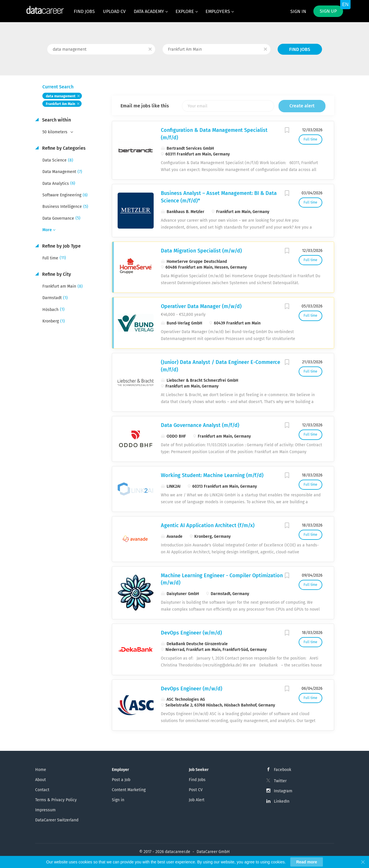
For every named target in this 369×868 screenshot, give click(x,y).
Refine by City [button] (56, 274)
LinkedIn (282, 801)
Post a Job (121, 780)
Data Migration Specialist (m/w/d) (201, 251)
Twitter (280, 781)
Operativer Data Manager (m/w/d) (201, 306)
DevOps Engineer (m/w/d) (192, 689)
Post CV (196, 790)
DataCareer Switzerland (57, 820)
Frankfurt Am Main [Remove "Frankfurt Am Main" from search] (61, 104)
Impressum (45, 810)
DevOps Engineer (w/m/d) (191, 633)
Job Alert (197, 800)
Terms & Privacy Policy (56, 800)
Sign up (328, 11)
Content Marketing (129, 790)
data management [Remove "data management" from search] (61, 96)
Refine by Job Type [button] (61, 246)
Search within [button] (56, 120)
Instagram (283, 791)
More (47, 230)
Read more (306, 862)
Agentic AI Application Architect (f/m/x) (208, 525)
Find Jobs (300, 49)
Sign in (298, 11)
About (41, 780)
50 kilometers (55, 132)
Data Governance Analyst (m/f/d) (200, 425)
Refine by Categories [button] (63, 148)
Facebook (283, 770)
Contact (42, 790)
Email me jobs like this (145, 106)
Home (41, 770)
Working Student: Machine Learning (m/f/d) (212, 475)
